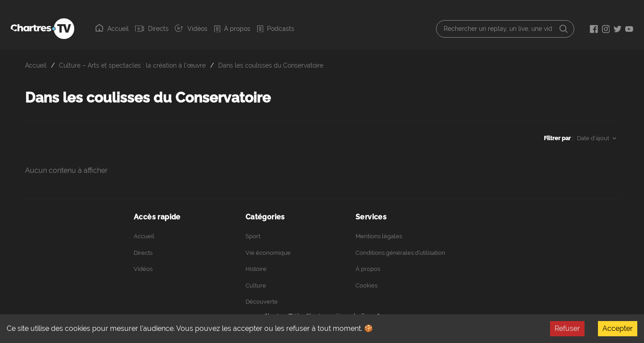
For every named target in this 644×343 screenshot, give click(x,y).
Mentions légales (379, 236)
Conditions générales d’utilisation (400, 253)
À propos (232, 29)
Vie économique (268, 253)
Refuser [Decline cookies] (567, 328)
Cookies (366, 285)
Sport (253, 236)
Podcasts (275, 29)
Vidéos (191, 28)
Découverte (262, 302)
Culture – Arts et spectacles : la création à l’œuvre (132, 65)
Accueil (112, 28)
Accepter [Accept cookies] (618, 328)
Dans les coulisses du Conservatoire (271, 65)
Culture (256, 285)
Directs (152, 29)
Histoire (256, 269)
